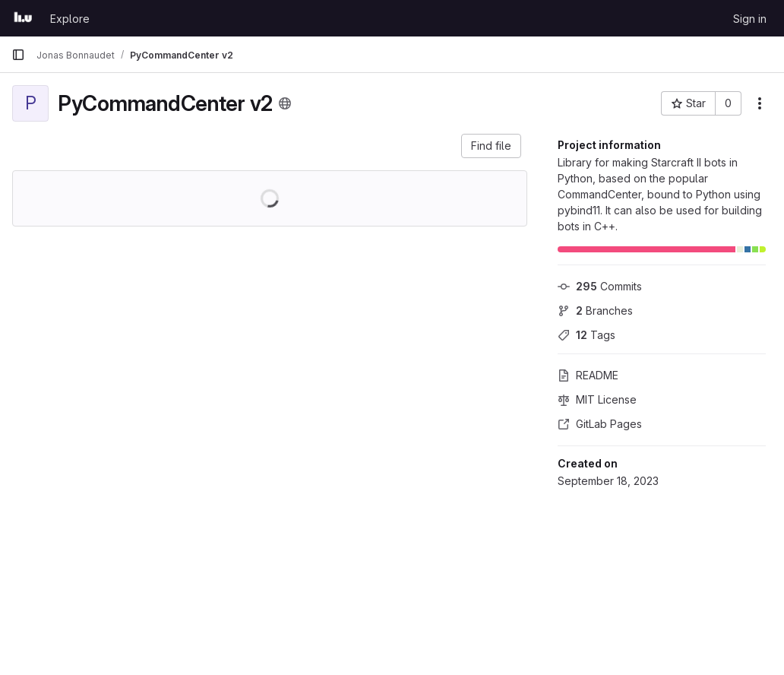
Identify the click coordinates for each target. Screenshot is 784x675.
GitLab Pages (600, 424)
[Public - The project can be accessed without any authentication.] (285, 103)
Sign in (750, 19)
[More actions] (760, 103)
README (588, 375)
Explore (70, 19)
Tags (586, 335)
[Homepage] (23, 18)
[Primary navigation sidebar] (18, 55)
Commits (600, 286)
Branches (595, 311)
